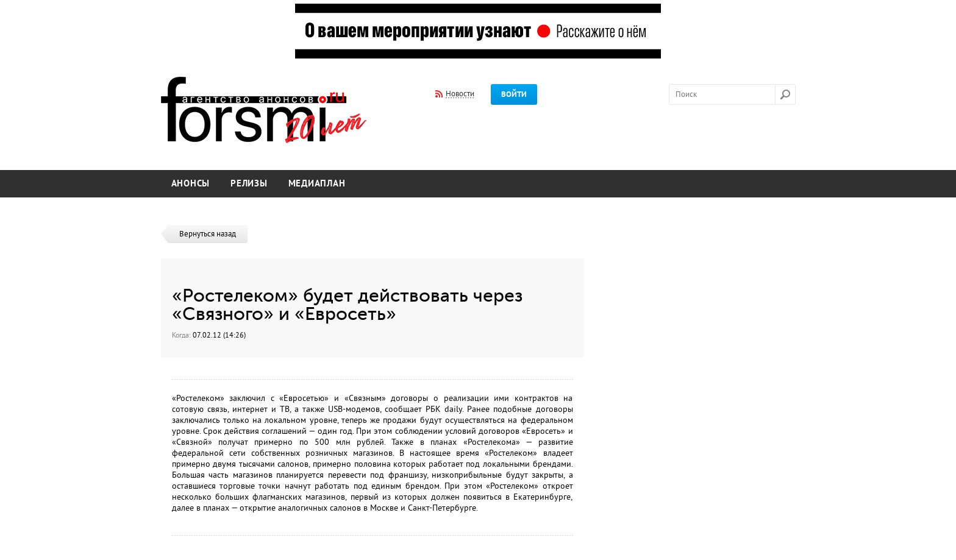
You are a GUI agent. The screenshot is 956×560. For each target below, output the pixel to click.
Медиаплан (317, 184)
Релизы (249, 184)
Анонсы (191, 184)
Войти (514, 94)
